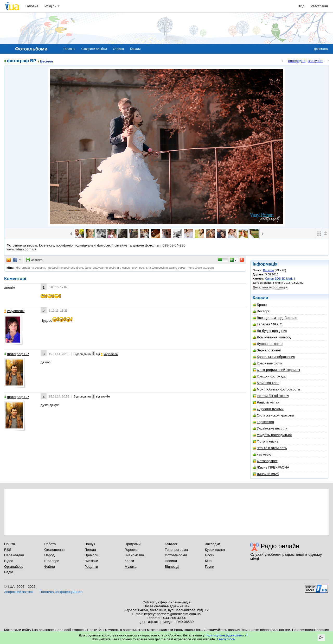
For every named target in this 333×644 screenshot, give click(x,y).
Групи (210, 567)
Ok (321, 638)
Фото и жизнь (265, 441)
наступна (315, 61)
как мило (262, 454)
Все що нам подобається (275, 318)
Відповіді (172, 567)
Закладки (213, 544)
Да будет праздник (270, 331)
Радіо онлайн (280, 546)
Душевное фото (268, 344)
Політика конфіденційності (61, 592)
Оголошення (54, 550)
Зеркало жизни (267, 350)
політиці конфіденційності (226, 635)
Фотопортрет (265, 461)
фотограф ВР (22, 61)
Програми (133, 544)
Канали (135, 49)
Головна (32, 6)
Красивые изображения (274, 357)
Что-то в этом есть (270, 448)
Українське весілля (270, 428)
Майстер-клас (266, 383)
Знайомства (134, 555)
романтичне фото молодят (196, 268)
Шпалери (52, 561)
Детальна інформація (270, 287)
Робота (50, 544)
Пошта (9, 544)
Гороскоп (132, 550)
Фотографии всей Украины (276, 370)
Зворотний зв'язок (19, 592)
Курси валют (215, 550)
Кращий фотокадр (269, 376)
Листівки (91, 561)
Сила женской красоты (273, 415)
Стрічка (118, 49)
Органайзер (14, 567)
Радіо (9, 572)
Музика (130, 567)
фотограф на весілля (31, 268)
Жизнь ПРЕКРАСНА (271, 467)
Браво (260, 305)
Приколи (91, 555)
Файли (50, 567)
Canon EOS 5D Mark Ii (280, 279)
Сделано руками (268, 409)
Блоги (210, 555)
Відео (9, 561)
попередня (297, 61)
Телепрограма (176, 550)
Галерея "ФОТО (268, 324)
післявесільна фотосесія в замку (154, 268)
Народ (49, 555)
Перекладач (14, 555)
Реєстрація (319, 6)
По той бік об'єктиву (271, 396)
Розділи (50, 6)
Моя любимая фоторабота (276, 389)
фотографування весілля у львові (108, 268)
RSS (8, 550)
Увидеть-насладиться (272, 435)
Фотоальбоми (176, 555)
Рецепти (91, 567)
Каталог (171, 544)
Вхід (301, 6)
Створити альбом (94, 49)
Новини (171, 561)
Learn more (226, 639)
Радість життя (266, 402)
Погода (90, 550)
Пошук (90, 544)
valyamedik (14, 311)
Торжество (263, 422)
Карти (129, 561)
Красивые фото (267, 363)
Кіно (208, 561)
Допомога (321, 49)
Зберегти (35, 260)
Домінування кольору (272, 337)
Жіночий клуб (266, 474)
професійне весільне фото (65, 268)
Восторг (261, 311)
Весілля (46, 61)
